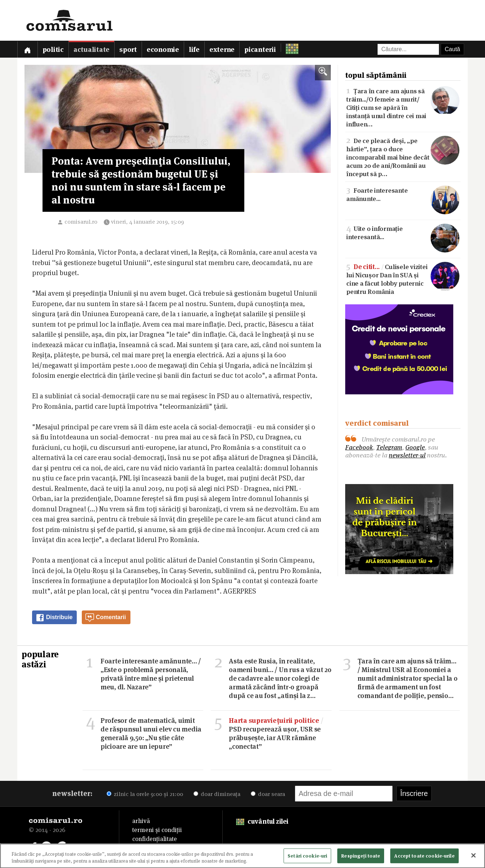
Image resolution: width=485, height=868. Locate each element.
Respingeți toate (361, 857)
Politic (53, 50)
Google (415, 447)
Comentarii (106, 618)
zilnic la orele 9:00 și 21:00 (145, 794)
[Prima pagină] (27, 49)
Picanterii (260, 50)
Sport (128, 50)
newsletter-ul (407, 455)
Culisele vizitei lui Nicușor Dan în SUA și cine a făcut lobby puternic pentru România (403, 279)
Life (194, 50)
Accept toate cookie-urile (424, 857)
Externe (222, 50)
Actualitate (92, 50)
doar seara (268, 794)
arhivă (141, 821)
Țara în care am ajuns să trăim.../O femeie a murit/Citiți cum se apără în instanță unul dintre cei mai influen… (403, 107)
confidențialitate (155, 839)
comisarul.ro (81, 222)
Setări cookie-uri (307, 857)
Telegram (389, 447)
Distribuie (54, 618)
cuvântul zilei (262, 821)
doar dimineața (217, 794)
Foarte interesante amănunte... (403, 194)
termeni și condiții (157, 830)
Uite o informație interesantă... (403, 232)
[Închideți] (473, 857)
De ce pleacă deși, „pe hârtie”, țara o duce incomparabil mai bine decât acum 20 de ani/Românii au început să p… (403, 157)
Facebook (359, 447)
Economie (163, 50)
